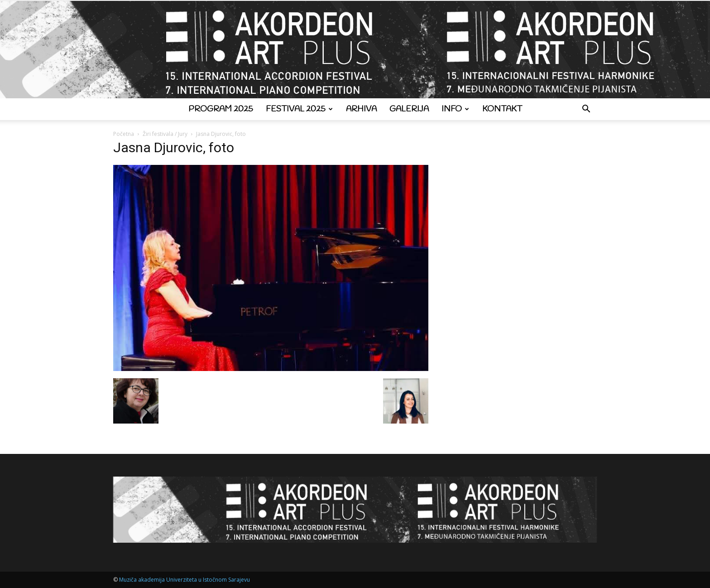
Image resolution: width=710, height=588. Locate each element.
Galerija (409, 109)
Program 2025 (221, 109)
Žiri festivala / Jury (165, 134)
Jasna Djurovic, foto (174, 147)
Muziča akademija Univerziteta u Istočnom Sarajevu (185, 580)
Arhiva (361, 109)
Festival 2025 (299, 109)
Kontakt (502, 109)
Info (455, 109)
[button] (586, 110)
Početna (124, 134)
